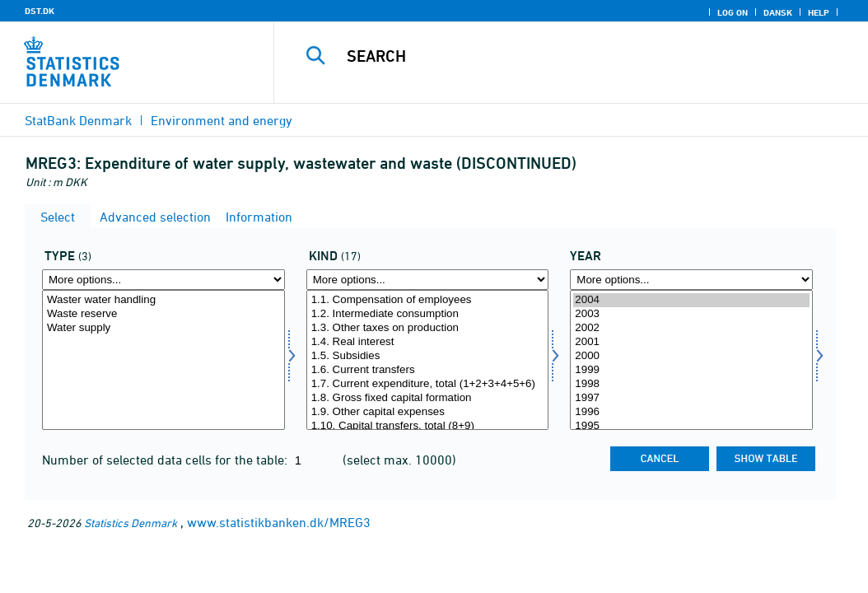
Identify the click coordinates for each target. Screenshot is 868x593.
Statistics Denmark (131, 523)
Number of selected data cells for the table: (166, 460)
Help (819, 12)
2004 (691, 300)
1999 (691, 370)
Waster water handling (163, 300)
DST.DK (40, 11)
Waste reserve (163, 314)
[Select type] (163, 360)
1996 (691, 412)
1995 (691, 426)
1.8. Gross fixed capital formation (428, 398)
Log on (733, 12)
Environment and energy (222, 120)
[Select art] (428, 360)
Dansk (778, 12)
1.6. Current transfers (428, 370)
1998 (691, 384)
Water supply (163, 328)
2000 (691, 356)
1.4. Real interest (428, 342)
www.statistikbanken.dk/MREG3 (279, 522)
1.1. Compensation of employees (428, 300)
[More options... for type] (163, 280)
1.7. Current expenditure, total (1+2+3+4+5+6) (428, 384)
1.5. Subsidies (428, 356)
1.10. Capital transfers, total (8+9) (428, 426)
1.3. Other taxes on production (428, 328)
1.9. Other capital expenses (428, 412)
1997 (691, 398)
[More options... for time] (691, 280)
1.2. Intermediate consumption (428, 314)
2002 (691, 328)
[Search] (575, 56)
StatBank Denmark (78, 120)
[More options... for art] (428, 280)
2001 (691, 342)
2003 (691, 314)
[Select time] (691, 360)
